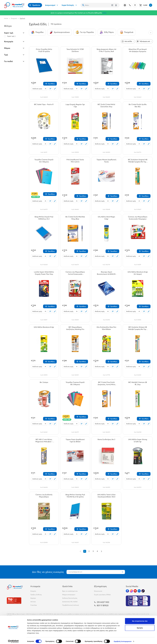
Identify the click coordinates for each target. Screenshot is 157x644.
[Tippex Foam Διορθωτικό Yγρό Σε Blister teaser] (75, 441)
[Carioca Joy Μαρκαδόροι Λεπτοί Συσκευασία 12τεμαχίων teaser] (75, 273)
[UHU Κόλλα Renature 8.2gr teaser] (44, 328)
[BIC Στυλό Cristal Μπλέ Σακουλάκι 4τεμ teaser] (106, 106)
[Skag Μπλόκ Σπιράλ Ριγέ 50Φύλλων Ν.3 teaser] (44, 218)
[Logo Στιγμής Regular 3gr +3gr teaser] (75, 106)
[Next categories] (151, 33)
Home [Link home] (6, 18)
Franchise (34, 605)
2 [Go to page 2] (89, 551)
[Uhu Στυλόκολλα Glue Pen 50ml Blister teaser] (106, 328)
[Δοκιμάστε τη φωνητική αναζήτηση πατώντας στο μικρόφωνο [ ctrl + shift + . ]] (116, 5)
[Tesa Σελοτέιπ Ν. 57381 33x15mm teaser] (75, 50)
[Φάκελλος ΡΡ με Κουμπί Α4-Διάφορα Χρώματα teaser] (138, 50)
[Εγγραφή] (122, 572)
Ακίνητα (33, 602)
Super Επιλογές (70, 5)
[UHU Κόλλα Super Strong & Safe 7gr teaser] (138, 441)
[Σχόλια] (55, 89)
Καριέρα (33, 598)
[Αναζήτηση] (83, 5)
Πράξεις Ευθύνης (36, 595)
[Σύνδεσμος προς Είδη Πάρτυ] (107, 32)
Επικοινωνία (98, 591)
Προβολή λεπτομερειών (123, 640)
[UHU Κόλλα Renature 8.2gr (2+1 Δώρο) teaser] (138, 273)
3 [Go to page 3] (93, 551)
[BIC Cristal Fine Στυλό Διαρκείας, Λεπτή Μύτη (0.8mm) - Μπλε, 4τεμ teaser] (106, 383)
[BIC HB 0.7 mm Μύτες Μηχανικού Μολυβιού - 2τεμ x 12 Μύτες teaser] (44, 441)
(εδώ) (104, 13)
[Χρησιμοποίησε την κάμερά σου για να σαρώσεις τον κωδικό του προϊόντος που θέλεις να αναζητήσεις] (112, 5)
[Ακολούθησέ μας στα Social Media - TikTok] (143, 591)
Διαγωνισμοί (52, 5)
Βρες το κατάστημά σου (70, 591)
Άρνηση (140, 626)
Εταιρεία (33, 591)
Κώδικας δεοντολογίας (70, 598)
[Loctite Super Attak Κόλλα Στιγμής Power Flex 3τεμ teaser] (44, 273)
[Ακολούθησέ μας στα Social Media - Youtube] (135, 591)
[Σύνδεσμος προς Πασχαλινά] (127, 32)
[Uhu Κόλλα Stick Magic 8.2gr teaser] (106, 218)
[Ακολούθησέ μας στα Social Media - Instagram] (131, 591)
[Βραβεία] (14, 601)
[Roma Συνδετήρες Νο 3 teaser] (106, 441)
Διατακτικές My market (70, 602)
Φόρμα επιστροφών (69, 595)
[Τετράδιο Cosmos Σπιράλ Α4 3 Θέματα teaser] (44, 161)
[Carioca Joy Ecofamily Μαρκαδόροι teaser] (44, 496)
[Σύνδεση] (125, 5)
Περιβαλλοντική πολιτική (71, 605)
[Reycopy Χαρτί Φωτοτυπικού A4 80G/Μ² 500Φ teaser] (106, 273)
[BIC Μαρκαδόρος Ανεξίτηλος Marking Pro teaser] (75, 328)
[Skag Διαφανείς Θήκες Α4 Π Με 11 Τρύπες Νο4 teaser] (106, 50)
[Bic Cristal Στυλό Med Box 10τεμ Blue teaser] (75, 218)
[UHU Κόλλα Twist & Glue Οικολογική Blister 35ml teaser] (106, 496)
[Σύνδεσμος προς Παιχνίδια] (37, 32)
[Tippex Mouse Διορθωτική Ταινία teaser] (106, 161)
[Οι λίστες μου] (50, 89)
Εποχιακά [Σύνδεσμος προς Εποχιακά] (14, 18)
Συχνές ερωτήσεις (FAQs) (102, 595)
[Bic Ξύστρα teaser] (44, 383)
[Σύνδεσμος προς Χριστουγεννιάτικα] (60, 32)
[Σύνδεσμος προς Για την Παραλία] (85, 32)
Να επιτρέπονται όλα (140, 620)
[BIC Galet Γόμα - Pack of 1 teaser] (44, 106)
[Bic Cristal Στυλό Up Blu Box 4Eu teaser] (138, 106)
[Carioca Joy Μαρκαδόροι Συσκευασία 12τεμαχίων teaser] (138, 218)
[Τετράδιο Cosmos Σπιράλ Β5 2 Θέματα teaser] (75, 383)
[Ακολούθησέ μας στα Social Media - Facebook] (127, 591)
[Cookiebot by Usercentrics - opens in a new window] (13, 640)
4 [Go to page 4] (97, 551)
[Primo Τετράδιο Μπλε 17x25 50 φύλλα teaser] (44, 50)
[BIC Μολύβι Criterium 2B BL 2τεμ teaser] (138, 383)
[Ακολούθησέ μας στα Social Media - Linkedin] (139, 591)
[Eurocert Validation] (138, 601)
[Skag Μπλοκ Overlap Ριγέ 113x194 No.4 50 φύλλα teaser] (75, 496)
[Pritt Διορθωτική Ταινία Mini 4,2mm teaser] (75, 161)
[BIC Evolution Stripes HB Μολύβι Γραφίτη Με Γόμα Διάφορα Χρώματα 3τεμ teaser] (138, 328)
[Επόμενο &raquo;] (101, 551)
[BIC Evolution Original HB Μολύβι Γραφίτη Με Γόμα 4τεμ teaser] (138, 161)
